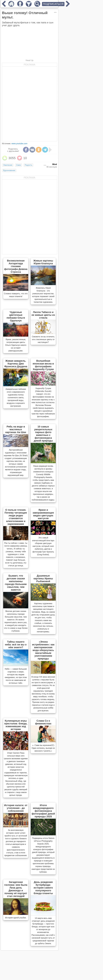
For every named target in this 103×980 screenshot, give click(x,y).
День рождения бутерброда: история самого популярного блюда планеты (43, 888)
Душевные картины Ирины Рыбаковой (43, 578)
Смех (18, 165)
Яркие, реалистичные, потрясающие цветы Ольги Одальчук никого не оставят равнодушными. (16, 345)
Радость (28, 165)
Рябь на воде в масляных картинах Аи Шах (16, 429)
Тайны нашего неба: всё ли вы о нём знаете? (16, 645)
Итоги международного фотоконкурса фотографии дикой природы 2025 (43, 811)
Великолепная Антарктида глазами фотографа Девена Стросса (16, 266)
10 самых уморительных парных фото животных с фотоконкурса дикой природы (43, 434)
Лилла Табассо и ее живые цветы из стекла (43, 315)
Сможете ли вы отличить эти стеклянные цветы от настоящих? (43, 339)
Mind (55, 164)
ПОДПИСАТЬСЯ (53, 4)
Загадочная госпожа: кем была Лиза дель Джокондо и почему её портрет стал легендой (16, 889)
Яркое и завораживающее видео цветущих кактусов (43, 514)
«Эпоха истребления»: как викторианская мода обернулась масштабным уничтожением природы (43, 650)
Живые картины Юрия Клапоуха (43, 262)
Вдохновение (9, 170)
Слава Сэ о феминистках (43, 722)
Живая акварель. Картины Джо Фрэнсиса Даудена (16, 364)
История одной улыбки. (16, 918)
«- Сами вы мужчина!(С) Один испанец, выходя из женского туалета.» (43, 748)
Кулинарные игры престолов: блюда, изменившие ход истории (16, 725)
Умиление (8, 165)
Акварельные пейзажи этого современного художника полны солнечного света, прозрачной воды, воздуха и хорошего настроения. (16, 398)
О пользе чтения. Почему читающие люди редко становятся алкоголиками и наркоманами (16, 517)
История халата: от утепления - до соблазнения (16, 808)
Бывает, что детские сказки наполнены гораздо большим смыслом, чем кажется (16, 583)
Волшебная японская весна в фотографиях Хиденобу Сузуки (43, 365)
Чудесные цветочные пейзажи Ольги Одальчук (16, 316)
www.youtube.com (19, 144)
